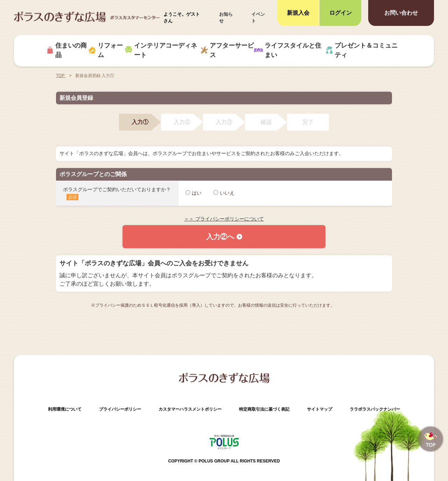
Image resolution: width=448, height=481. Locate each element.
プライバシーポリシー (120, 409)
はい (194, 193)
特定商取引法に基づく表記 (264, 409)
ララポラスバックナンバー (375, 409)
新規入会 (298, 13)
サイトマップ (320, 409)
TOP (61, 76)
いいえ (224, 193)
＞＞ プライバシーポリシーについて (224, 219)
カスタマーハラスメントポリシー (190, 409)
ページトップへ (430, 439)
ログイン (341, 13)
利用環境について (65, 409)
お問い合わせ (401, 13)
